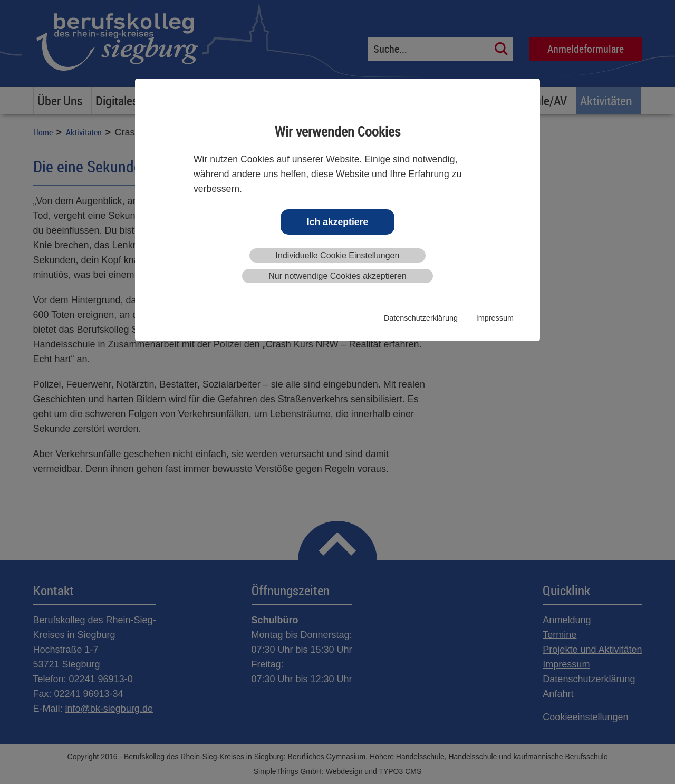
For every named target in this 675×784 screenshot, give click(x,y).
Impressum (495, 318)
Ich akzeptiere (337, 222)
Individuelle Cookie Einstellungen (338, 255)
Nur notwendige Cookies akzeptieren (337, 276)
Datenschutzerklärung (421, 318)
